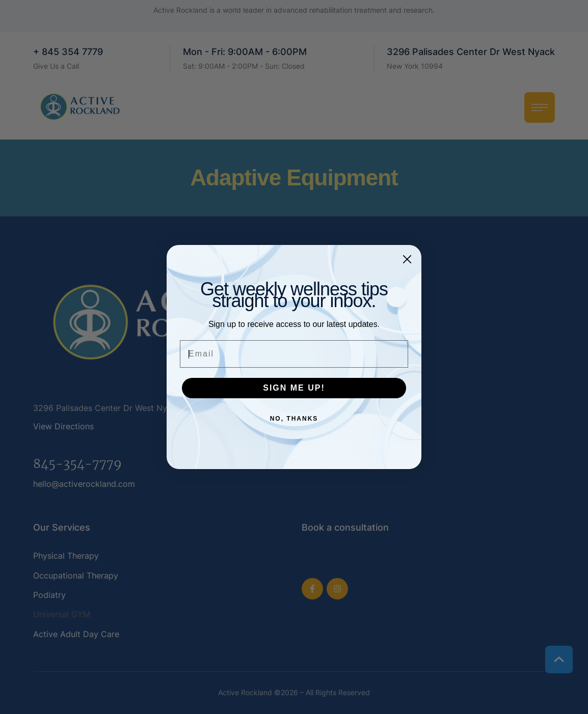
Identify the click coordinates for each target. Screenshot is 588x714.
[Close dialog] (407, 259)
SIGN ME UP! (294, 388)
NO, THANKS (294, 419)
